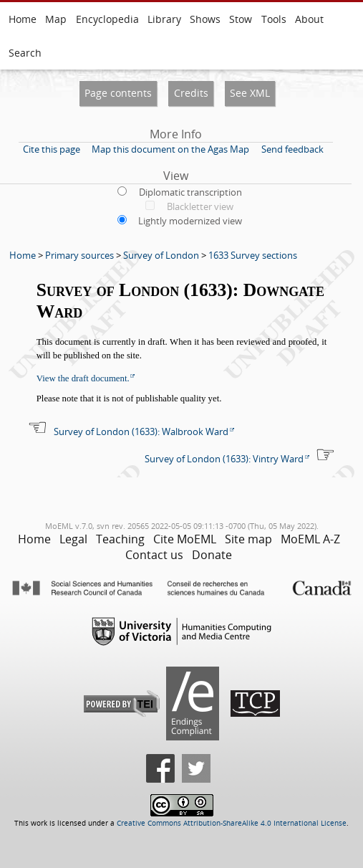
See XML (250, 93)
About (309, 19)
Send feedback (292, 149)
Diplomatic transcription (190, 192)
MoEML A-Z (310, 539)
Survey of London (161, 255)
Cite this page (52, 149)
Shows (205, 19)
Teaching (120, 539)
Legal (73, 539)
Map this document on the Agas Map (170, 149)
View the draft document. (83, 378)
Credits (191, 93)
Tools (274, 19)
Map (56, 19)
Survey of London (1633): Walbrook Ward (141, 431)
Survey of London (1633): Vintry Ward (224, 459)
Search (25, 53)
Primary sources (79, 255)
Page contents (118, 93)
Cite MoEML (185, 539)
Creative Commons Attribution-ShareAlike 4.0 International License (232, 823)
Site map (248, 539)
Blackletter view (200, 206)
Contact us (154, 555)
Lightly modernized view (190, 221)
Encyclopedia (107, 19)
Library (164, 19)
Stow (241, 19)
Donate (212, 555)
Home (23, 19)
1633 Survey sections (253, 255)
